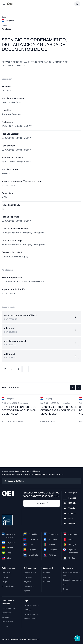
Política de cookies (31, 614)
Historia (5, 577)
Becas (66, 589)
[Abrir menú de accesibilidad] (77, 638)
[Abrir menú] (4, 4)
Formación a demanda (72, 580)
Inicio (17, 471)
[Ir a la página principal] (10, 4)
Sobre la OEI (7, 573)
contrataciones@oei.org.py (15, 256)
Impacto (27, 591)
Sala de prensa (7, 622)
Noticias (47, 577)
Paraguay (26, 471)
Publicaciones (29, 586)
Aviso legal (28, 610)
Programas (28, 577)
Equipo (4, 582)
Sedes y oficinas (8, 586)
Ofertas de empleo (9, 608)
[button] (73, 388)
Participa (5, 617)
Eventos (47, 573)
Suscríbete (42, 503)
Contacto (5, 626)
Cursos (66, 585)
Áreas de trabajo (30, 573)
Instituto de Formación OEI (72, 574)
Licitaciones (36, 471)
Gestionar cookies (30, 619)
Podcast (47, 582)
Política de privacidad (32, 605)
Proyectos (27, 582)
